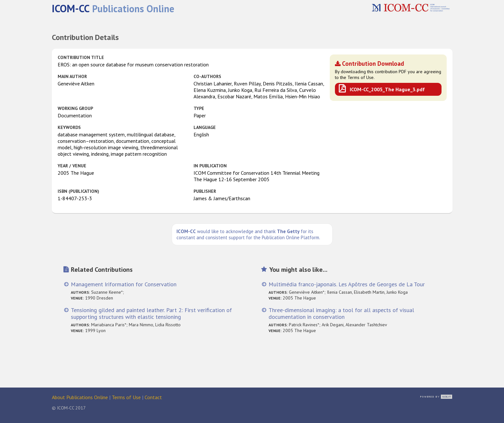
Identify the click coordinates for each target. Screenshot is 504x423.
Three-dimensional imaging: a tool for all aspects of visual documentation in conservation (341, 313)
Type (199, 108)
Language (205, 127)
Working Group (75, 108)
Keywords (69, 127)
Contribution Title (81, 57)
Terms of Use (126, 397)
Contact (153, 397)
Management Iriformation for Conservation (124, 284)
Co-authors (207, 76)
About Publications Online (80, 397)
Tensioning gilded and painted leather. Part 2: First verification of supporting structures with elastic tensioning (151, 313)
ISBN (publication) (78, 191)
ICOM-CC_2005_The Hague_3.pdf (387, 89)
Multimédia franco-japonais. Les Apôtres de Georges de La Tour (347, 284)
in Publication (210, 166)
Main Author (72, 76)
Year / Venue (72, 166)
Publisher (205, 191)
